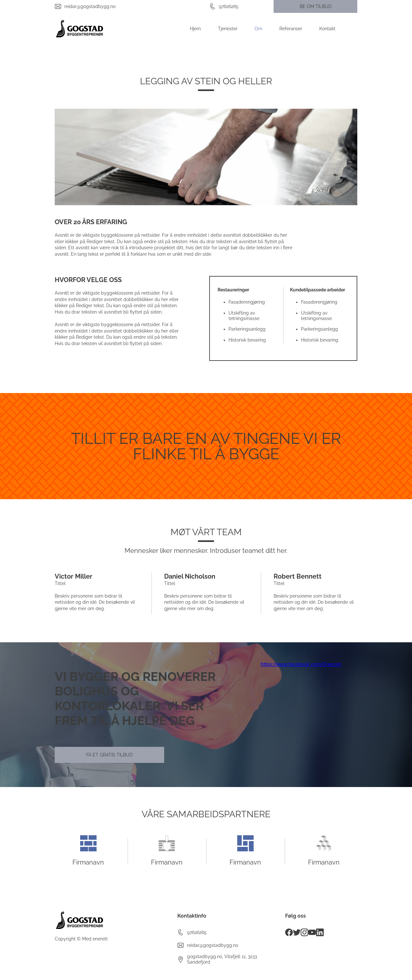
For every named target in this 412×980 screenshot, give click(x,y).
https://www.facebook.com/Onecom (301, 664)
